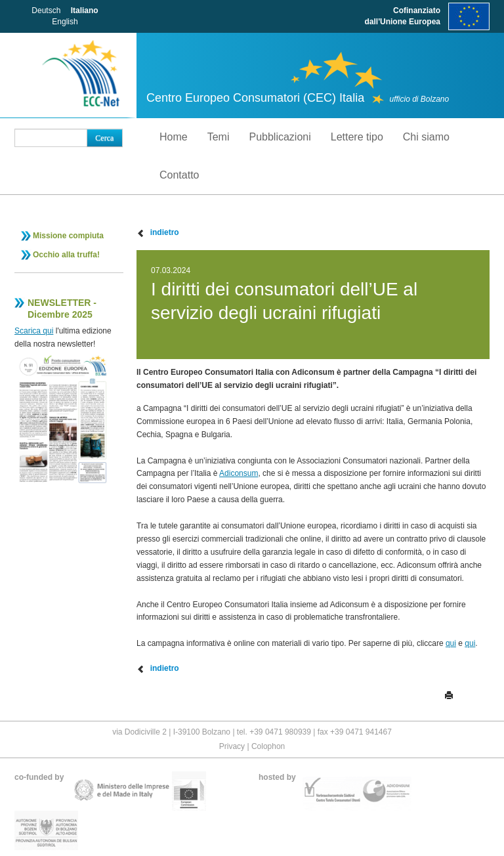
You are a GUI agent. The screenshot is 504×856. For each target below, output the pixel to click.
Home (174, 137)
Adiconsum (239, 473)
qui (451, 643)
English (65, 22)
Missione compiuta (68, 236)
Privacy (232, 746)
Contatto (179, 175)
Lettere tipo (357, 137)
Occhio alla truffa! (66, 255)
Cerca (104, 138)
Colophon (268, 746)
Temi (219, 137)
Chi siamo (426, 137)
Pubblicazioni (280, 137)
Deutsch (46, 11)
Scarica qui (34, 331)
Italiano (85, 11)
